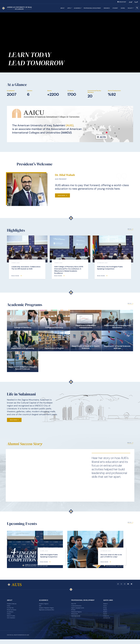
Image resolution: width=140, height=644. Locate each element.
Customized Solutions (78, 607)
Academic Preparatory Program (49, 610)
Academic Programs (46, 605)
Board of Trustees (13, 620)
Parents (106, 612)
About (62, 8)
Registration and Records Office (49, 612)
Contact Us (107, 620)
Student (115, 8)
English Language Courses (80, 610)
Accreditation (11, 615)
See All (130, 231)
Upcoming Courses (77, 620)
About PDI (74, 605)
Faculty (130, 8)
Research (106, 8)
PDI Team (74, 612)
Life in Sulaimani (12, 622)
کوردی (131, 2)
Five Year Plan (11, 610)
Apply (69, 8)
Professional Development (92, 8)
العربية (136, 2)
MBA (40, 607)
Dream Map (122, 2)
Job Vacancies (108, 622)
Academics (77, 8)
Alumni (105, 607)
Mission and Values (13, 612)
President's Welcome (14, 605)
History (9, 607)
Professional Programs (78, 615)
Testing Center (76, 617)
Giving (122, 8)
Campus (10, 617)
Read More (62, 195)
